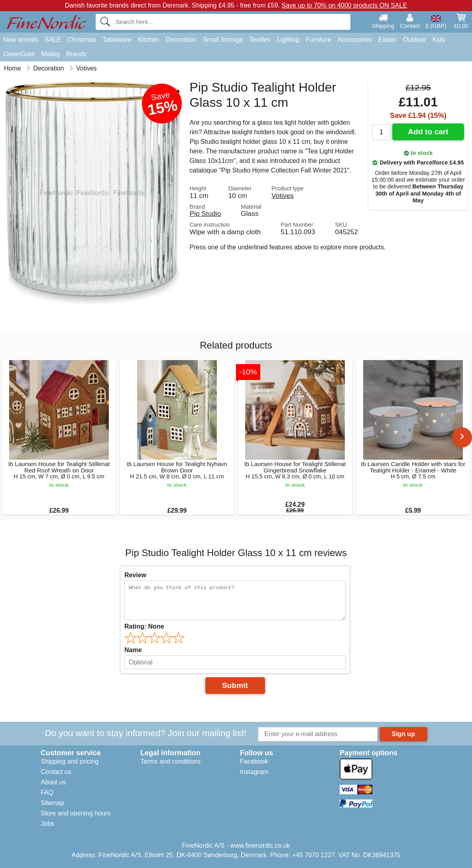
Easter (387, 40)
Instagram (254, 772)
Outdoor (415, 40)
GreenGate (19, 54)
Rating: (144, 626)
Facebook (254, 761)
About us (53, 782)
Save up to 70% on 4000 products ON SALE (344, 5)
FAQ (47, 793)
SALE (53, 40)
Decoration (181, 40)
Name (133, 650)
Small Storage (223, 40)
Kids (439, 40)
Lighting (288, 40)
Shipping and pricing (70, 761)
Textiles (260, 40)
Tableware (117, 40)
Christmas (82, 40)
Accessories (355, 40)
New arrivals (21, 40)
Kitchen (148, 40)
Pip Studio (206, 214)
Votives (283, 196)
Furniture (319, 40)
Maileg (50, 54)
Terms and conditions (170, 761)
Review (135, 575)
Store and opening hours (76, 813)
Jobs (47, 824)
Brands (76, 54)
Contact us (56, 772)
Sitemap (52, 803)
